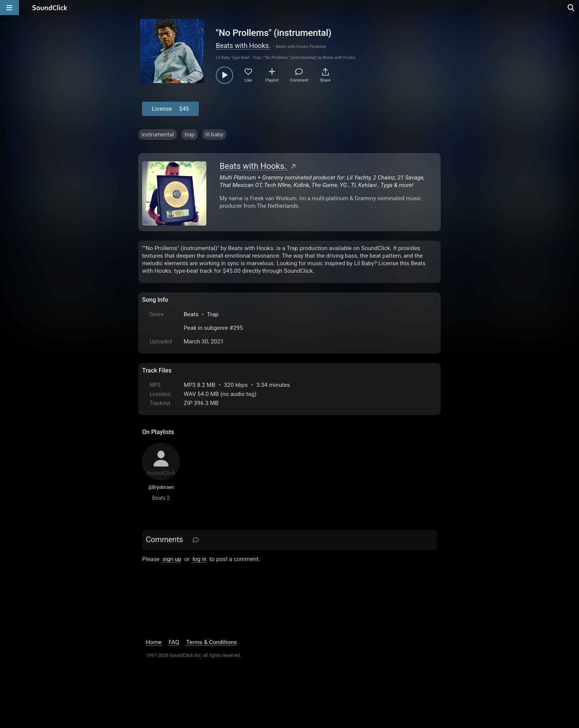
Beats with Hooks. (243, 46)
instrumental (158, 134)
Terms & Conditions (212, 642)
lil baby (214, 134)
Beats (191, 314)
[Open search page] (571, 8)
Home (154, 642)
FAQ (174, 642)
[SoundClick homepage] (50, 8)
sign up (172, 559)
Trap (213, 314)
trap (190, 134)
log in (199, 559)
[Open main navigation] (9, 8)
